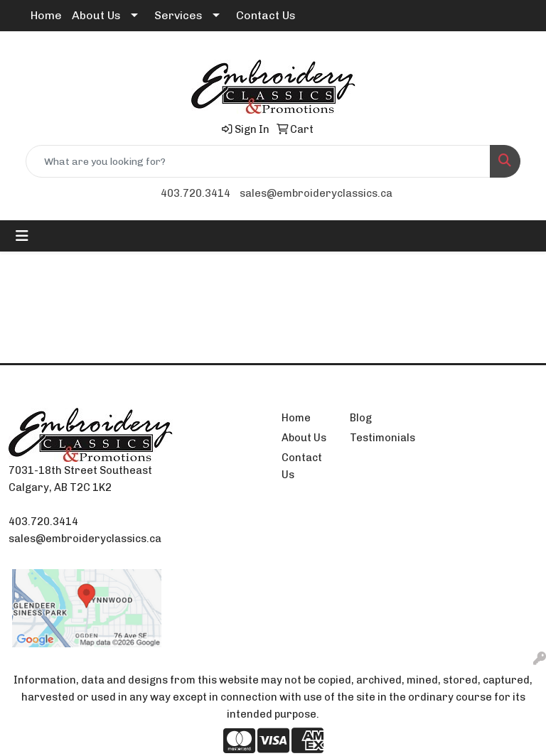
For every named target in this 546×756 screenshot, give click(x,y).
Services (178, 15)
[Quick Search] (258, 161)
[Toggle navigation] (22, 236)
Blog (361, 418)
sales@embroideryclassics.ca (316, 193)
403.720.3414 (196, 193)
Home (46, 15)
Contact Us (266, 15)
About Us (96, 15)
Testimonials (375, 438)
